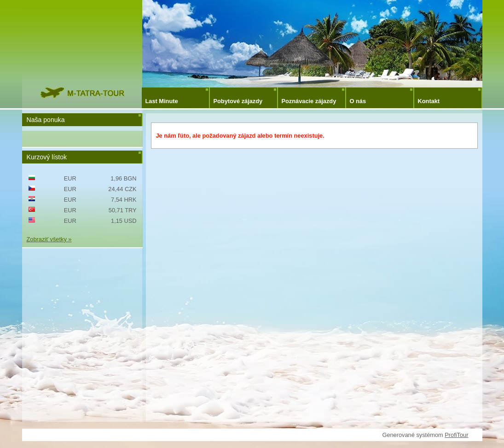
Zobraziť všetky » (49, 239)
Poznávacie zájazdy (309, 101)
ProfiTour (456, 435)
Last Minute (162, 101)
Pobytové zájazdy (238, 101)
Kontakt (429, 101)
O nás (358, 101)
